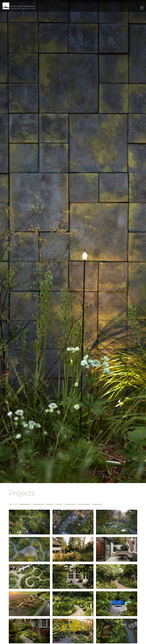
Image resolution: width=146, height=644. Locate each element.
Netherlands (25, 504)
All (11, 504)
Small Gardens (84, 504)
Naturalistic (98, 504)
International (38, 504)
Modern (50, 504)
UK (16, 504)
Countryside (70, 504)
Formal (59, 504)
